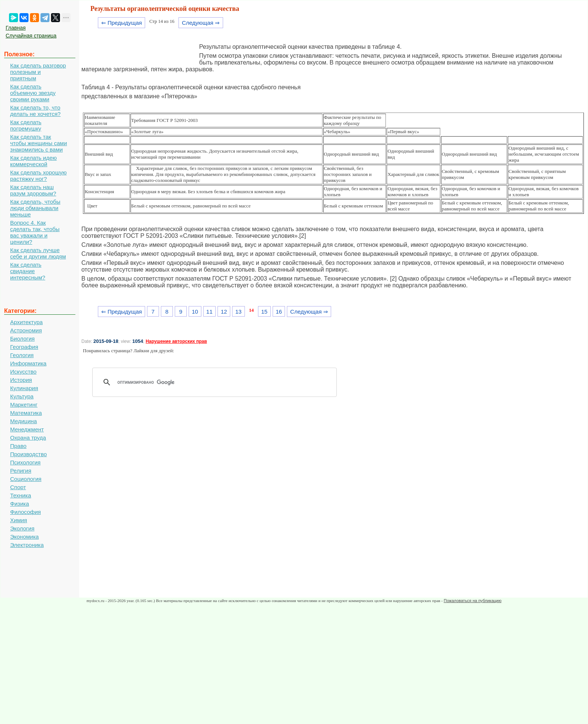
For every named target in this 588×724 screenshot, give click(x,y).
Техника (21, 495)
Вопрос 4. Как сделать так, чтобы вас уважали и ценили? (35, 232)
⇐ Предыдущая (122, 23)
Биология (22, 339)
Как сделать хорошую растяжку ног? (38, 176)
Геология (22, 355)
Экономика (24, 537)
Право (18, 446)
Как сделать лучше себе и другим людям (38, 253)
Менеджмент (27, 429)
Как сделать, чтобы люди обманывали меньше (35, 208)
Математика (26, 413)
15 (264, 312)
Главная (16, 28)
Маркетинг (24, 405)
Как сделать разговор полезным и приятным (38, 72)
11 (209, 312)
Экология (22, 528)
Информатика (28, 363)
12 (224, 312)
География (24, 347)
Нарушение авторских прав (176, 341)
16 (279, 312)
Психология (25, 462)
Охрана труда (28, 438)
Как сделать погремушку (26, 125)
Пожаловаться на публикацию (472, 601)
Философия (25, 512)
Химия (19, 520)
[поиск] (217, 382)
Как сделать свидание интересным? (28, 271)
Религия (21, 471)
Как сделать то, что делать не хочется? (35, 111)
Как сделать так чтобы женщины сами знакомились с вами (39, 143)
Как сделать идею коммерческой (33, 161)
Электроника (27, 545)
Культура (22, 396)
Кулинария (24, 388)
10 (195, 312)
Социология (26, 479)
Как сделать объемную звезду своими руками (33, 93)
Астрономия (26, 330)
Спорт (18, 487)
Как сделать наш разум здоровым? (33, 190)
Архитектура (26, 322)
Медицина (23, 421)
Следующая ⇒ (201, 23)
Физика (19, 504)
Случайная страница (31, 36)
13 (238, 312)
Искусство (23, 372)
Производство (28, 454)
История (21, 380)
